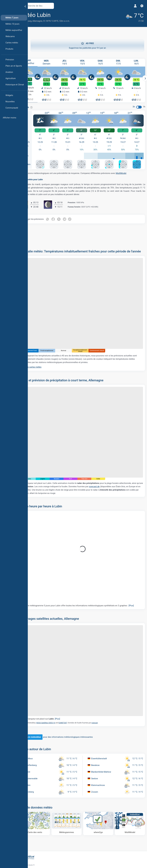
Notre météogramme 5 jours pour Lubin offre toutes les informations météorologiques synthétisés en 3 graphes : (86, 591)
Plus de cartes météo (43, 360)
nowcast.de (129, 471)
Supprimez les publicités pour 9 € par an (87, 45)
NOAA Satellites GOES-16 (57, 701)
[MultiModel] (131, 801)
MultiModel (132, 171)
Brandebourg (37, 21)
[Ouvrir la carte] (62, 6)
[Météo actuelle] (132, 17)
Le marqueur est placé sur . (53, 697)
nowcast (106, 701)
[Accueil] (11, 6)
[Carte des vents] (44, 801)
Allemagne (48, 21)
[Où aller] (102, 801)
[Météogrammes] (73, 801)
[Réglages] (141, 6)
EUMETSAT (74, 701)
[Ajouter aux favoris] (65, 15)
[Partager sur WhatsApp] (58, 217)
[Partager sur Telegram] (76, 217)
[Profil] (134, 6)
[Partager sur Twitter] (70, 217)
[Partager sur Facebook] (64, 217)
